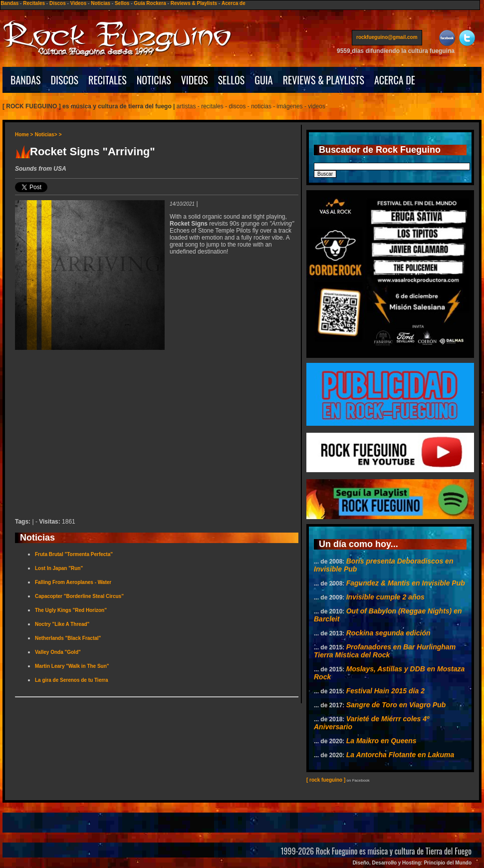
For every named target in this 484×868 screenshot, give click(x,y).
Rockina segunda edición (388, 633)
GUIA (263, 80)
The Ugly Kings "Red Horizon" (71, 610)
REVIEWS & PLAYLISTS (324, 80)
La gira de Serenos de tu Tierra (72, 680)
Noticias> (46, 135)
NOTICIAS (154, 80)
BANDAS (26, 80)
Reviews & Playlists (194, 3)
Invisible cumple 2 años (385, 597)
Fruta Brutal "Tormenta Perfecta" (74, 554)
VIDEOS (195, 80)
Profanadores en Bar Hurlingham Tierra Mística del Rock (385, 651)
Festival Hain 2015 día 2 (385, 691)
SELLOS (232, 80)
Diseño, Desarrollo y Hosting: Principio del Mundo (412, 863)
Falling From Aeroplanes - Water (73, 582)
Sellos (122, 3)
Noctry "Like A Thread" (62, 624)
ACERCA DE (395, 80)
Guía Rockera (150, 3)
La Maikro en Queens (381, 741)
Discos (58, 3)
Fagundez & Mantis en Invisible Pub (406, 583)
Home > (24, 135)
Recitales (34, 3)
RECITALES (108, 80)
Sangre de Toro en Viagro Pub (396, 705)
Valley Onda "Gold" (58, 652)
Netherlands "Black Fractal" (68, 638)
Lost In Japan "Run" (59, 568)
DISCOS (65, 80)
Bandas (9, 3)
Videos (79, 3)
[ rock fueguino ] (326, 780)
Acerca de (234, 3)
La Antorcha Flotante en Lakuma (400, 755)
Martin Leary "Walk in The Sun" (72, 666)
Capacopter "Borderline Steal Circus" (79, 596)
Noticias (101, 3)
